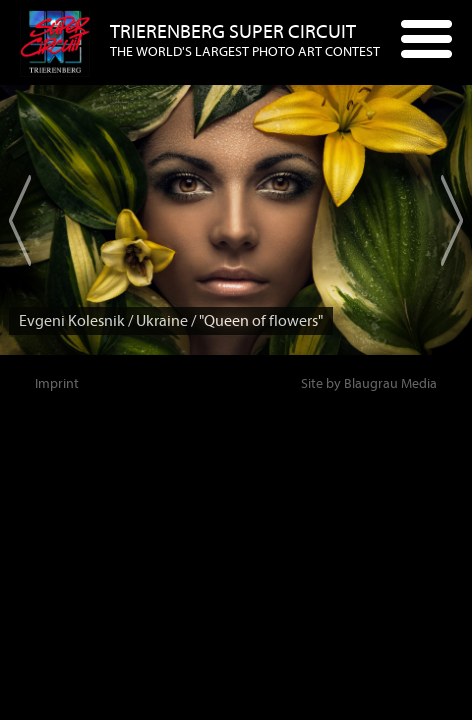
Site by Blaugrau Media (369, 383)
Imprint (57, 383)
